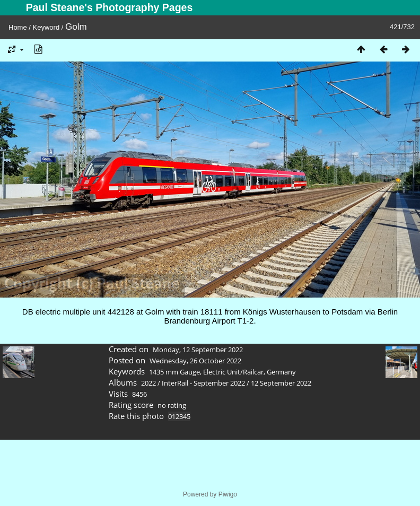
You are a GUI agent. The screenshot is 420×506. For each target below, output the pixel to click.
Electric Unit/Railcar (233, 372)
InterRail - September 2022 (203, 383)
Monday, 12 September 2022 (198, 350)
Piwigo (228, 494)
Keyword (46, 27)
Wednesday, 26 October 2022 (195, 361)
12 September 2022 (281, 383)
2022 (148, 383)
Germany (281, 372)
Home (18, 27)
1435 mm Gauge (174, 372)
